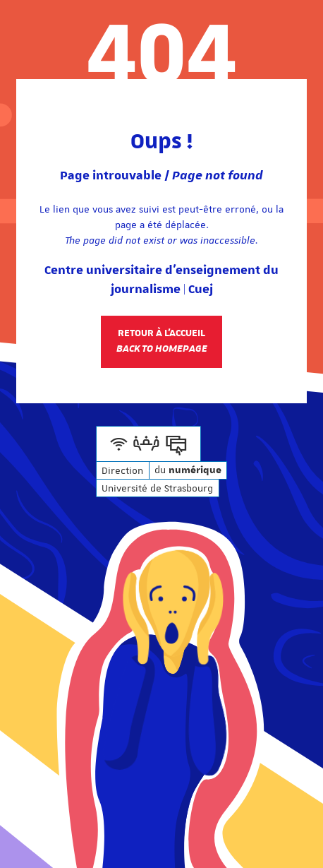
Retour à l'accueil (162, 341)
